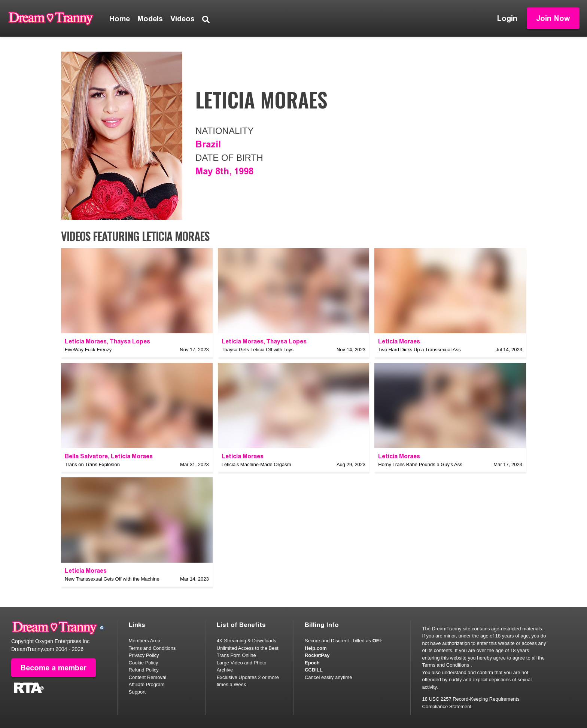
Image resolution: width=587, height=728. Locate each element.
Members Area (145, 641)
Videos (183, 19)
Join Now (553, 18)
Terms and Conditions (152, 648)
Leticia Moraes (86, 341)
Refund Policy (144, 670)
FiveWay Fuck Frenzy (88, 350)
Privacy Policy (144, 655)
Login (507, 18)
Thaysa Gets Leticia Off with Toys (258, 350)
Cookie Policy (144, 663)
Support (137, 692)
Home (120, 19)
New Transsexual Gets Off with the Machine (112, 579)
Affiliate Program (147, 684)
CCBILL (314, 670)
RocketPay (317, 655)
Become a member (54, 668)
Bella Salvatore (86, 456)
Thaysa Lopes (130, 341)
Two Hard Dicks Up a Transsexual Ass (419, 350)
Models (150, 19)
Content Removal (147, 677)
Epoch (312, 663)
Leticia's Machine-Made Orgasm (256, 464)
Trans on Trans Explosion (92, 464)
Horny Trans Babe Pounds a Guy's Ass (420, 464)
